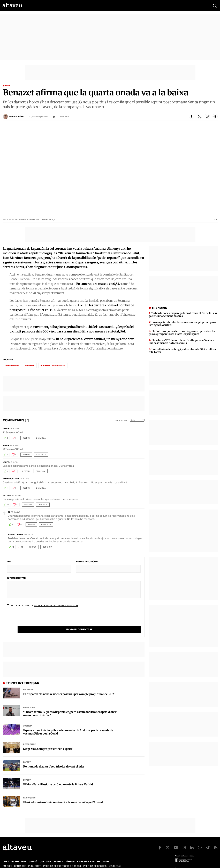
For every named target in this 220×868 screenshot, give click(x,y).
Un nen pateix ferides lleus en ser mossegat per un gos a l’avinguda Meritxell (182, 324)
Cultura (45, 855)
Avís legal (115, 859)
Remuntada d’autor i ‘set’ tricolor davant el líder (54, 760)
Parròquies (29, 791)
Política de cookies (95, 859)
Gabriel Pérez (17, 117)
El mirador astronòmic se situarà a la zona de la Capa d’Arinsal (63, 795)
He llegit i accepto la (42, 606)
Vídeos (70, 855)
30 (8, 505)
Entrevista (29, 700)
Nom (9, 562)
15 (22, 547)
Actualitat (19, 855)
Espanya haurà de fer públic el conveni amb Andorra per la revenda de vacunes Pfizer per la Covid (68, 725)
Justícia (28, 719)
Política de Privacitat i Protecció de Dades (56, 606)
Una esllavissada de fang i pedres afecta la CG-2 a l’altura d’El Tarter (182, 351)
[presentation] (33, 619)
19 (17, 505)
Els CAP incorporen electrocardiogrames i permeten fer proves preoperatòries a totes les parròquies (182, 333)
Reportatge (29, 737)
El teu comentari (16, 578)
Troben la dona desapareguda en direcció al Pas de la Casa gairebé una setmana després (183, 315)
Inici (6, 855)
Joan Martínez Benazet (53, 365)
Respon (26, 438)
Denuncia (41, 438)
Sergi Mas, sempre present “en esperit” (48, 742)
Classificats (86, 855)
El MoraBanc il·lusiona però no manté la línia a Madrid (58, 777)
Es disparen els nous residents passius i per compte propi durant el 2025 (69, 687)
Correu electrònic (87, 562)
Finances (28, 683)
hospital (30, 365)
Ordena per (121, 420)
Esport (27, 755)
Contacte (20, 859)
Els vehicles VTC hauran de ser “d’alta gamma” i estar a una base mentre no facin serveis (181, 342)
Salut (7, 86)
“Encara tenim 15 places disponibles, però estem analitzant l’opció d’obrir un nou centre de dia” (70, 707)
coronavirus (12, 365)
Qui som (7, 859)
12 (13, 547)
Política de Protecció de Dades (62, 859)
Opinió (33, 855)
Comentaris (63, 117)
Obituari (103, 855)
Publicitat (35, 859)
